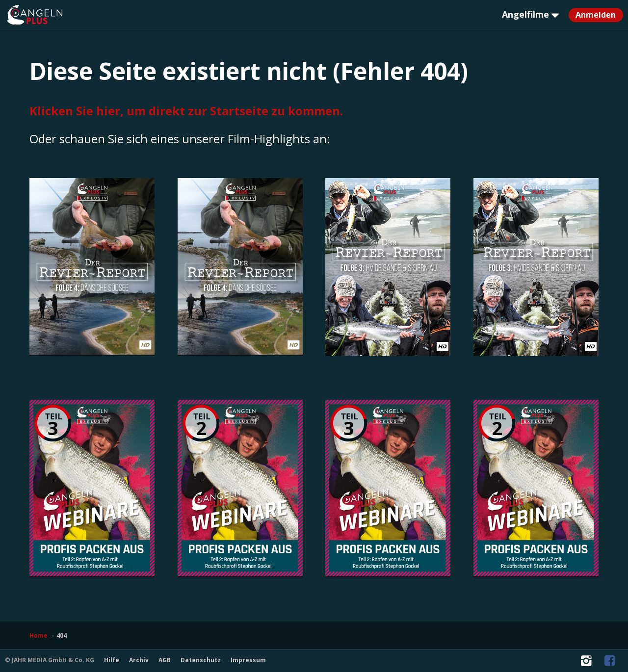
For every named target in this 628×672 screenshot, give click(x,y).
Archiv (139, 660)
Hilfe (112, 660)
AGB (165, 660)
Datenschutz (201, 660)
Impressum (248, 660)
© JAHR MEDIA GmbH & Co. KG (50, 660)
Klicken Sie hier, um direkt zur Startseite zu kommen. (186, 111)
